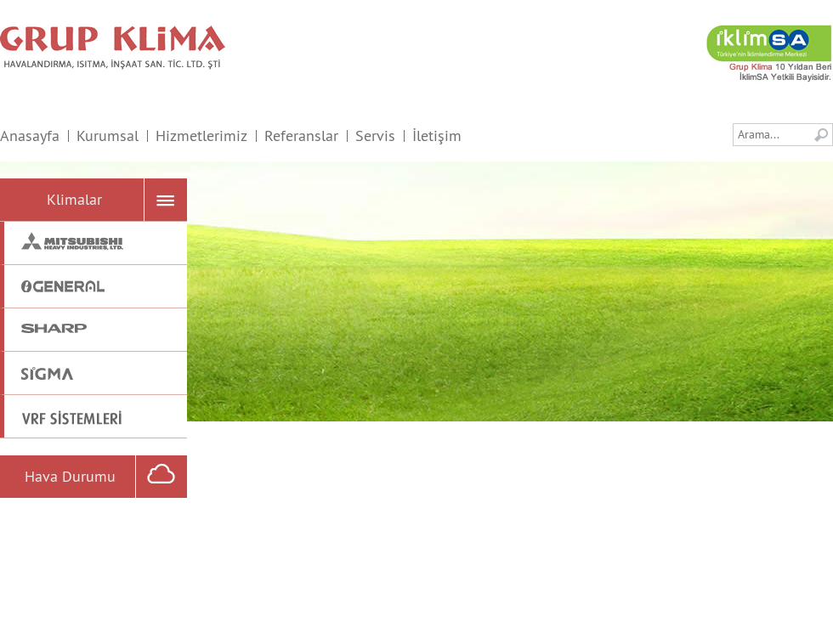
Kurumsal (108, 136)
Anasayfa (30, 136)
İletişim (437, 136)
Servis (375, 136)
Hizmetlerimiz (201, 136)
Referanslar (301, 136)
